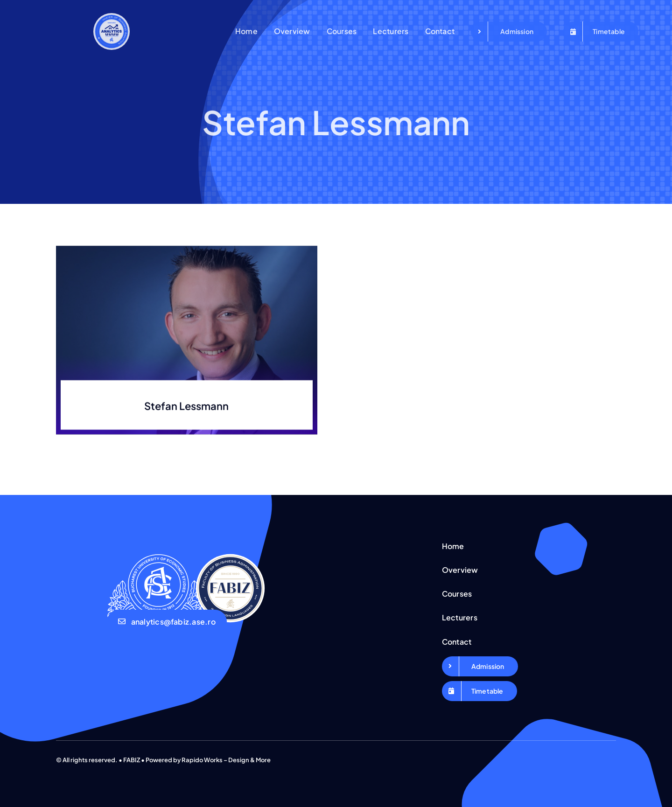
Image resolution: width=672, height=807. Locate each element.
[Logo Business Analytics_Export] (112, 17)
